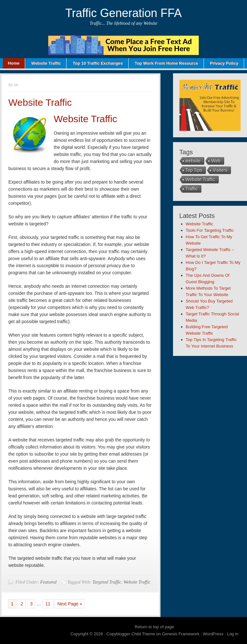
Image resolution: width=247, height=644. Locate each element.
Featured (48, 582)
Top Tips (194, 170)
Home (14, 63)
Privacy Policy (224, 63)
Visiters (220, 170)
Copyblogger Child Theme (131, 634)
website (193, 161)
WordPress (213, 634)
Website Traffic (46, 63)
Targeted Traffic (107, 582)
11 (48, 604)
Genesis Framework (181, 634)
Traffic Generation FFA (123, 13)
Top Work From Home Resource (166, 63)
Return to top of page (154, 627)
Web (216, 161)
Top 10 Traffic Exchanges (98, 63)
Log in (233, 634)
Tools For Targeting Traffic (210, 230)
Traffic (192, 189)
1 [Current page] (12, 604)
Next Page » (70, 604)
